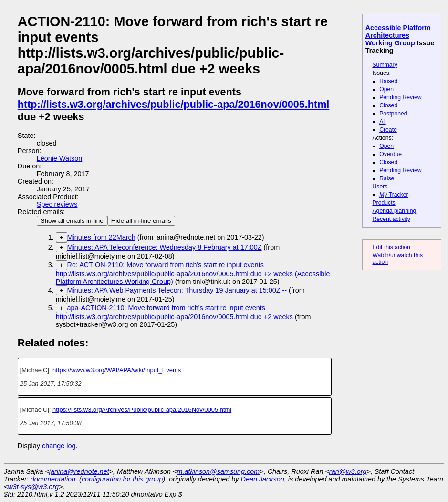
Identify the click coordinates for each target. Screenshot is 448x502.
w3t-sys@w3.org (33, 487)
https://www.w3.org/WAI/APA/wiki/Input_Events (117, 370)
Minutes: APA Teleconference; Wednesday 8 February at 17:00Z (165, 247)
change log (59, 446)
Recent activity (391, 219)
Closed (388, 105)
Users (380, 187)
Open (386, 89)
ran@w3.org (348, 471)
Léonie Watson (59, 158)
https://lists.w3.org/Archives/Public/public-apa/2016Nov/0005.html (142, 410)
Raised (388, 81)
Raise (387, 178)
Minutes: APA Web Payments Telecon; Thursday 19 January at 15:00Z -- (177, 290)
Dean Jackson (263, 479)
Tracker (394, 195)
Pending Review (400, 97)
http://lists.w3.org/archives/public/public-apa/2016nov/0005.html (174, 104)
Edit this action (391, 247)
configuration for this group (122, 479)
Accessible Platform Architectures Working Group (398, 35)
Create (388, 130)
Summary (385, 65)
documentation (53, 479)
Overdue (391, 154)
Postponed (393, 114)
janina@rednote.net (79, 471)
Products (384, 203)
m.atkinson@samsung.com (219, 471)
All (383, 122)
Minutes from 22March (101, 237)
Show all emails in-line (72, 221)
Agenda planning (394, 211)
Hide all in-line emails (141, 221)
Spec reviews (57, 204)
